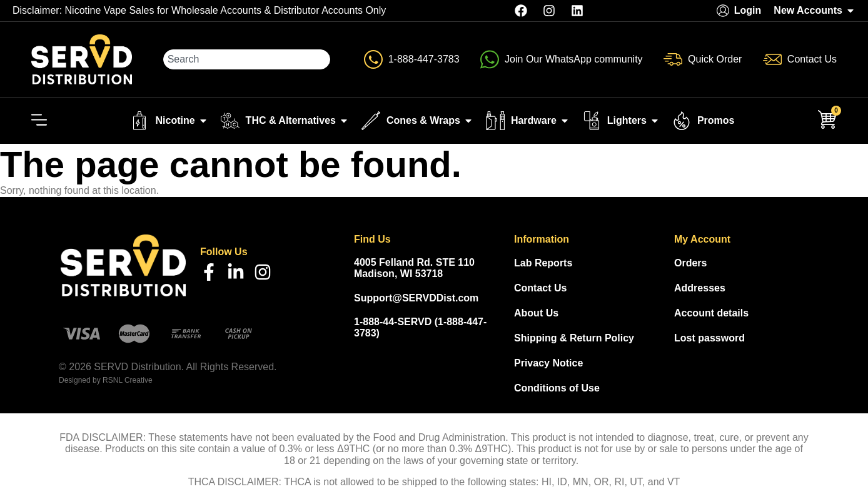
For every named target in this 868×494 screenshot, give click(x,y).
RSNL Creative (128, 380)
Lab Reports (543, 263)
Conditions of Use (557, 388)
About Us (536, 313)
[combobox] (247, 59)
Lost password (709, 338)
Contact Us (540, 288)
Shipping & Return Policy (574, 338)
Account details (711, 313)
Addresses (700, 288)
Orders (690, 263)
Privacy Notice (548, 363)
